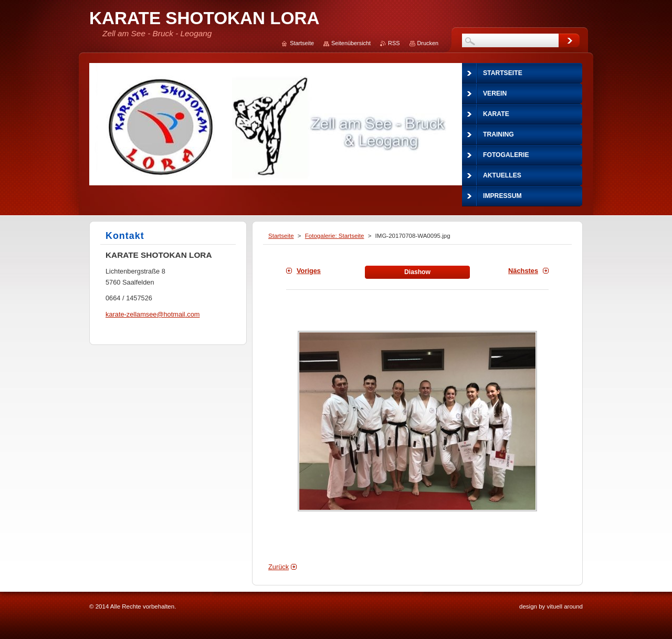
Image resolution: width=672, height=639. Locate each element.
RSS (394, 43)
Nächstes (523, 271)
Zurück (279, 567)
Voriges (309, 271)
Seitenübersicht (351, 43)
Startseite (281, 236)
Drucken (428, 43)
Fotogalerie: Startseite (335, 236)
